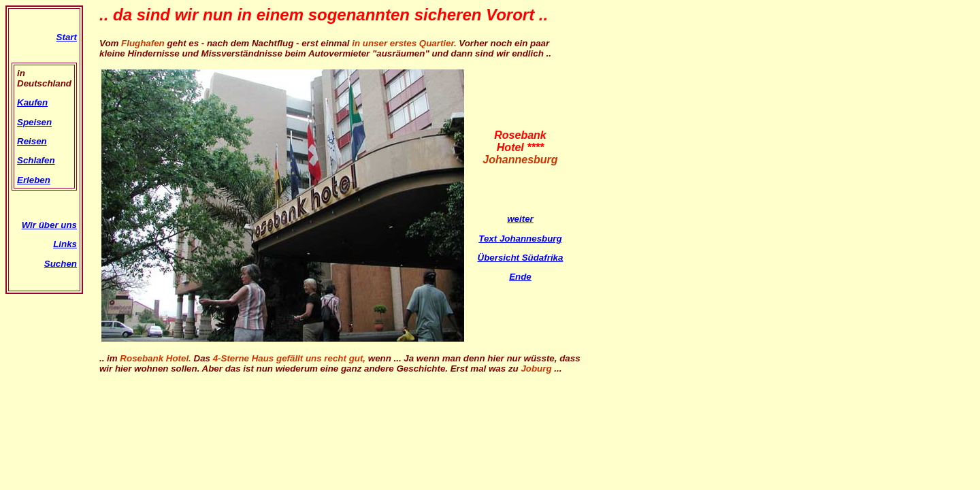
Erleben (34, 180)
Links (65, 244)
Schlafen (36, 160)
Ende (520, 277)
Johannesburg (531, 239)
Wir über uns (49, 225)
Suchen (61, 264)
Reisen (32, 141)
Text (489, 239)
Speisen (34, 122)
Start (67, 37)
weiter (520, 219)
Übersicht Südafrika (521, 258)
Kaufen (32, 102)
